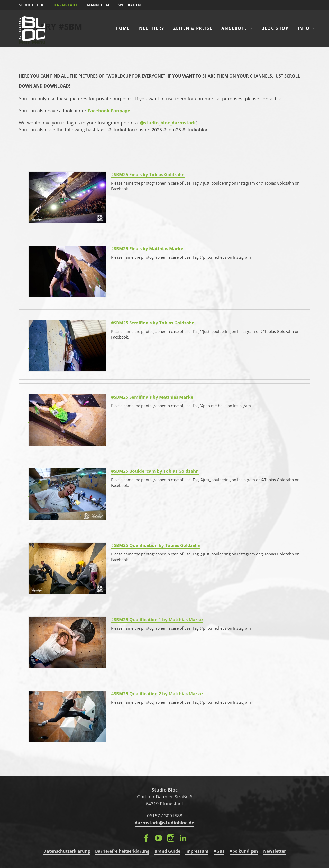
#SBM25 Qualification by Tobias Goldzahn (156, 545)
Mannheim (98, 5)
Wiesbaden (130, 5)
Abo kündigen (244, 851)
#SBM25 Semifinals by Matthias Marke (152, 397)
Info (304, 28)
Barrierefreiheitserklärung (122, 851)
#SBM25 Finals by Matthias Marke (147, 249)
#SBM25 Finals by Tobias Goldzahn (148, 174)
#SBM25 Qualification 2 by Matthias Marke (157, 694)
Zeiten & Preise (193, 28)
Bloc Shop (275, 28)
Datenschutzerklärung (67, 851)
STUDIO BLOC (32, 5)
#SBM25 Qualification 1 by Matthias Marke (157, 619)
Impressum (197, 851)
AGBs (219, 851)
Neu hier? (152, 28)
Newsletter (275, 851)
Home (123, 28)
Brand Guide (167, 851)
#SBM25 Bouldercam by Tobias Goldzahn (155, 471)
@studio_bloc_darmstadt (168, 123)
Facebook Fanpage (109, 111)
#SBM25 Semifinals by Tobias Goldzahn (153, 323)
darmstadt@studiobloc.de (164, 823)
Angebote (234, 28)
